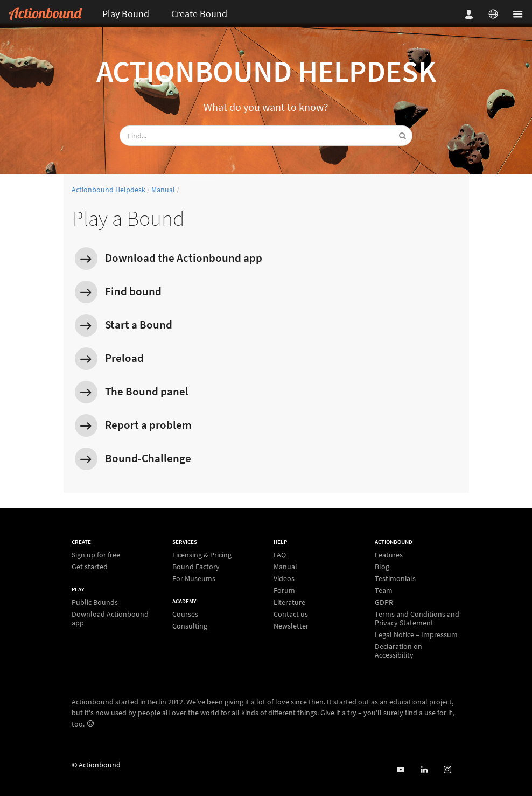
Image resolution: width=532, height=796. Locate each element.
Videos (284, 578)
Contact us (291, 614)
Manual (163, 190)
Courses (185, 614)
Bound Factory (196, 567)
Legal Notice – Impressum (416, 634)
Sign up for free (96, 555)
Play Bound (126, 14)
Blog (382, 567)
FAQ (280, 555)
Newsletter (291, 626)
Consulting (190, 626)
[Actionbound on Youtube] (400, 770)
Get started (90, 566)
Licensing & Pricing (202, 555)
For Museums (194, 578)
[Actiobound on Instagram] (447, 770)
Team (384, 590)
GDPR (384, 602)
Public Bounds (95, 602)
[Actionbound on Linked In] (424, 770)
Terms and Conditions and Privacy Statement (417, 618)
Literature (289, 602)
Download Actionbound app (110, 618)
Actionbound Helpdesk (266, 71)
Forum (284, 590)
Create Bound (199, 14)
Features (389, 555)
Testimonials (395, 578)
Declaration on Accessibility (398, 650)
